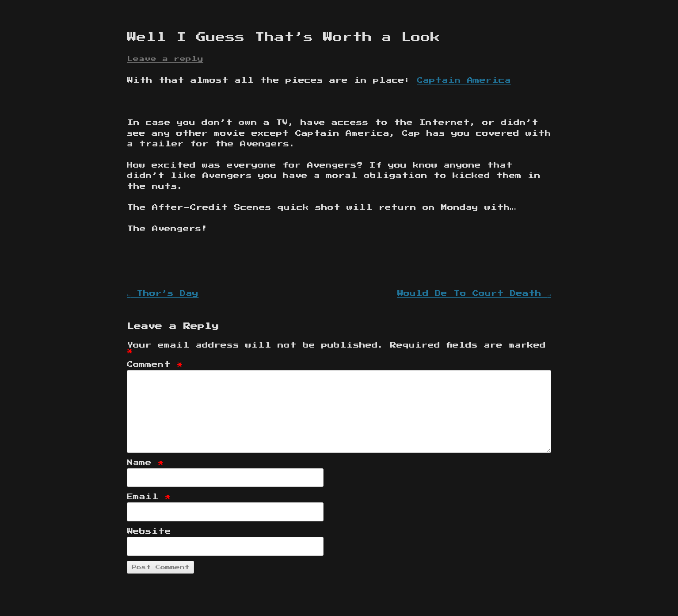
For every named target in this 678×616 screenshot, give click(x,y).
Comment (155, 365)
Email (149, 497)
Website (149, 532)
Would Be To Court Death (474, 294)
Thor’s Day (163, 294)
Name (145, 463)
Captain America (464, 80)
